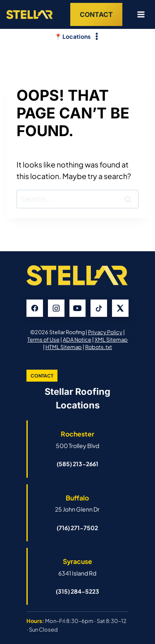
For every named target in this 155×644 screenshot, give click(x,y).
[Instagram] (56, 308)
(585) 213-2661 (77, 464)
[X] (120, 308)
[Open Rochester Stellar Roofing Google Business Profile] (77, 439)
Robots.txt (99, 347)
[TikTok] (99, 308)
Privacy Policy (105, 332)
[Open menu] (138, 14)
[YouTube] (78, 308)
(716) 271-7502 (77, 528)
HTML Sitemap (64, 347)
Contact (96, 14)
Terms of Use (43, 340)
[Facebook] (35, 308)
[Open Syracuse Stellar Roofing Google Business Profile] (77, 567)
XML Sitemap (111, 340)
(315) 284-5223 (77, 591)
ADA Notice (77, 340)
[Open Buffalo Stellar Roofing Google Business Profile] (77, 503)
